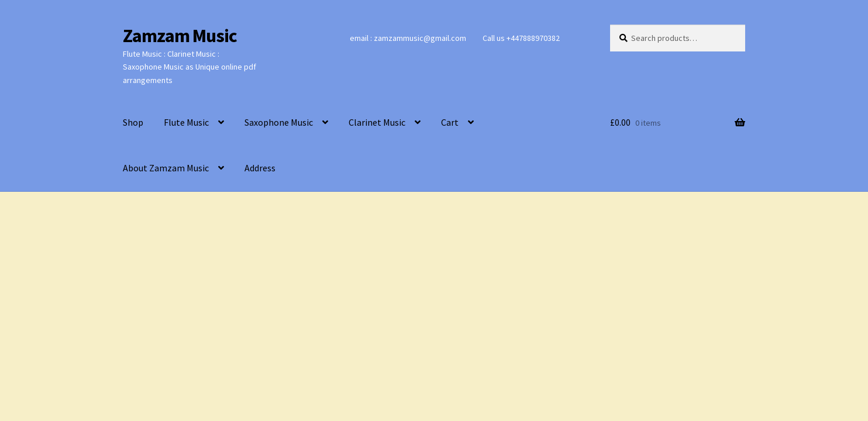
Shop (133, 122)
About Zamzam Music (166, 168)
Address (260, 168)
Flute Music (186, 122)
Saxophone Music (279, 122)
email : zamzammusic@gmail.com (408, 38)
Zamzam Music (180, 36)
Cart (450, 122)
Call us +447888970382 (521, 38)
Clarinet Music (377, 122)
